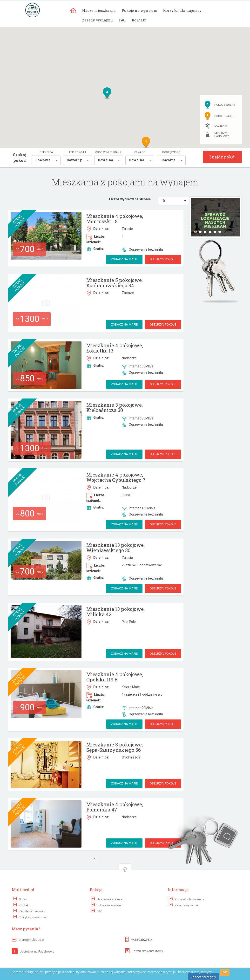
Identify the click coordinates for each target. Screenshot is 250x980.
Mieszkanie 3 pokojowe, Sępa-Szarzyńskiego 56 (115, 747)
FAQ (122, 20)
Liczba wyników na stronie (130, 199)
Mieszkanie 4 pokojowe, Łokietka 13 (115, 348)
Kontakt (139, 20)
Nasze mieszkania (99, 10)
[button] (46, 160)
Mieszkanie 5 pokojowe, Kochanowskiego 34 (115, 283)
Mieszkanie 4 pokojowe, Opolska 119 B (115, 677)
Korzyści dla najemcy (182, 10)
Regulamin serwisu (32, 911)
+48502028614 (142, 940)
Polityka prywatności (33, 917)
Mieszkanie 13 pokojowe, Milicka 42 (115, 612)
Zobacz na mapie (124, 259)
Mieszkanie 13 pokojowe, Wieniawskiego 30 (115, 548)
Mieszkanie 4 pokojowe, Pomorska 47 (115, 807)
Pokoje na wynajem (139, 10)
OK (225, 972)
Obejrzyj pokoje (163, 259)
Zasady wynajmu (98, 20)
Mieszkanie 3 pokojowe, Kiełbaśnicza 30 (115, 407)
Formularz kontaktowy (144, 951)
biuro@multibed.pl (32, 940)
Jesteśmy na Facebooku (33, 951)
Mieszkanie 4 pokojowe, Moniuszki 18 (115, 219)
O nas (23, 899)
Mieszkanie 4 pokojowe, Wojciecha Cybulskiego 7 (116, 477)
